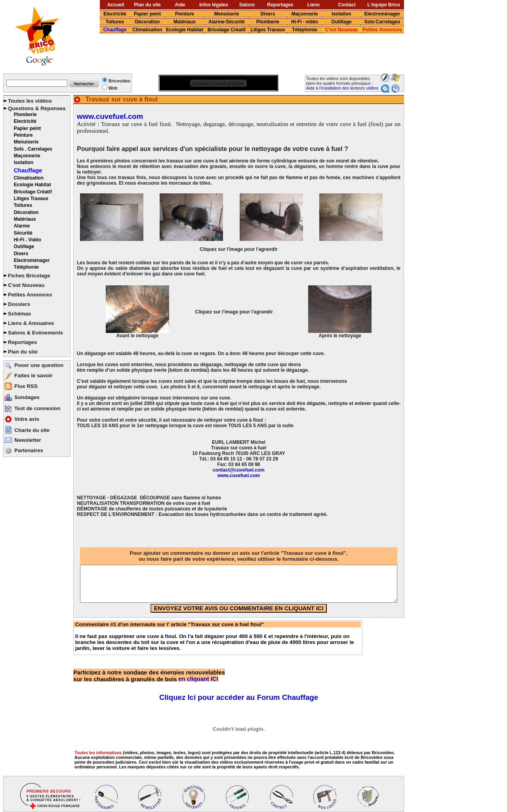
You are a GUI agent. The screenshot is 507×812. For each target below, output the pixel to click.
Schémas (20, 314)
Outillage (341, 22)
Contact (347, 5)
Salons (247, 5)
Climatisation (147, 30)
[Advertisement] (237, 53)
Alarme (22, 226)
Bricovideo (119, 81)
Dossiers (19, 304)
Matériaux (185, 22)
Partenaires (29, 450)
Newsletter (28, 440)
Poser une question (39, 365)
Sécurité (23, 233)
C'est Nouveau (342, 30)
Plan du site (147, 5)
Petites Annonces (382, 30)
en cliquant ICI (149, 676)
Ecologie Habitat (185, 30)
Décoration (148, 22)
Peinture (185, 14)
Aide (180, 5)
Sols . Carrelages (33, 149)
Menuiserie (227, 14)
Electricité (115, 14)
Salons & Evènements (35, 333)
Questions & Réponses (37, 108)
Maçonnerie (305, 14)
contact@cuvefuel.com (239, 470)
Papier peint (148, 14)
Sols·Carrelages (382, 22)
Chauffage (115, 30)
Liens (314, 5)
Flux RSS (26, 386)
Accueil (116, 5)
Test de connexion (37, 408)
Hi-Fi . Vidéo (28, 240)
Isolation (341, 14)
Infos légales (214, 5)
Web (113, 88)
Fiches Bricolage (29, 276)
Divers (268, 14)
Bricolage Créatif (227, 30)
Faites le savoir (33, 375)
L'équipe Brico (384, 5)
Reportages (280, 5)
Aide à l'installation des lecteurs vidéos (342, 88)
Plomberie (268, 22)
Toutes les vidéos (30, 101)
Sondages (27, 397)
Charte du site (32, 430)
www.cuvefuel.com (110, 116)
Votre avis (27, 419)
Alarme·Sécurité (226, 22)
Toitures (115, 22)
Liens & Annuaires (31, 323)
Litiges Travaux (268, 30)
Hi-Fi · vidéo (305, 22)
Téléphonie (304, 30)
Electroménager (382, 14)
